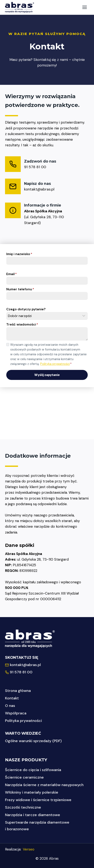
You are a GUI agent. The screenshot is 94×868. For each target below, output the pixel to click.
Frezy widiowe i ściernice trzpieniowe (38, 800)
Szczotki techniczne (23, 807)
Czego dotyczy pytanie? (26, 309)
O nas (10, 706)
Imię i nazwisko (19, 254)
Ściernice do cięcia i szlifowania (33, 770)
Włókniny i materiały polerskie (32, 792)
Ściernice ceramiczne (24, 777)
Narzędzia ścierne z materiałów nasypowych (44, 785)
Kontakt (12, 698)
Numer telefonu (20, 289)
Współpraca (16, 713)
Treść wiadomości (22, 324)
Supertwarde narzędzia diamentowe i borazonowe (37, 826)
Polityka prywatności (55, 364)
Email (12, 274)
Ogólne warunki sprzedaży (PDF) (33, 741)
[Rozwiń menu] (84, 7)
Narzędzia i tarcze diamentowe (33, 815)
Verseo (29, 849)
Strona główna (18, 691)
